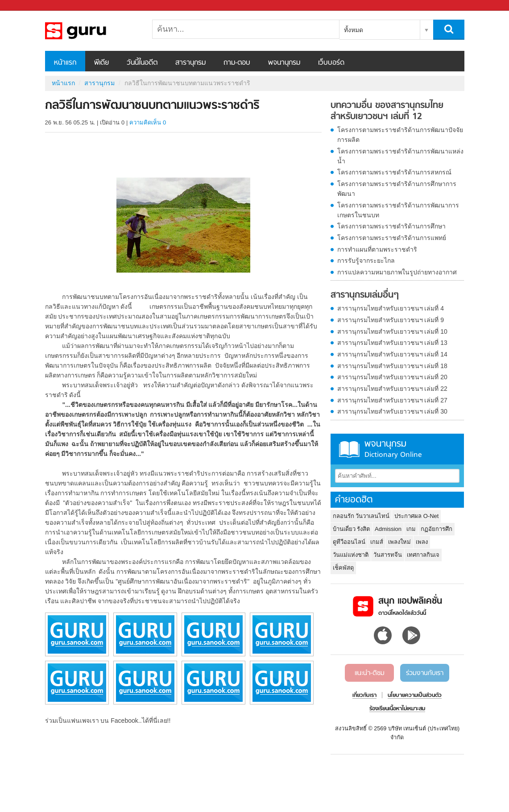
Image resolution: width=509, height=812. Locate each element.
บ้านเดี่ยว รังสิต (352, 529)
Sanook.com (27, 6)
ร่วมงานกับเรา (425, 673)
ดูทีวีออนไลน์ (349, 542)
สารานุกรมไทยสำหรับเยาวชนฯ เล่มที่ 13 (392, 343)
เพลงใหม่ (399, 542)
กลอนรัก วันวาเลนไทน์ (361, 516)
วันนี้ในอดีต (142, 63)
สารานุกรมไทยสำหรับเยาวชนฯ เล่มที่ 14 (392, 354)
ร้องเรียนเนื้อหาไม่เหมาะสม (397, 709)
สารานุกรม (190, 63)
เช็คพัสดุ (343, 568)
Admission (388, 529)
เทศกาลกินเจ (423, 555)
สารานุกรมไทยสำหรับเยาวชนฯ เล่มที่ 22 (392, 389)
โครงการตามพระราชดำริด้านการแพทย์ (392, 238)
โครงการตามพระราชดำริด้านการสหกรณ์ (394, 172)
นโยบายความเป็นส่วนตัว (415, 696)
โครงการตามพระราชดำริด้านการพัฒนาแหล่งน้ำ (400, 156)
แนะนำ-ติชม (370, 673)
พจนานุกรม (284, 63)
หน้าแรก (65, 63)
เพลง (422, 542)
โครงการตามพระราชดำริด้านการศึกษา (391, 226)
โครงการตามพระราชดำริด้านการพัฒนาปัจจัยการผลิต (400, 135)
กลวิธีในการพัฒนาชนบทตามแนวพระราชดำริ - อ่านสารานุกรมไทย (92, 31)
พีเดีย (101, 63)
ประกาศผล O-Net (416, 516)
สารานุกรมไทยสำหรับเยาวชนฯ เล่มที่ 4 (391, 308)
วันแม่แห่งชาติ (351, 555)
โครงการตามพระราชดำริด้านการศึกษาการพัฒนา (397, 189)
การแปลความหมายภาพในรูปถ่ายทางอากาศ (397, 272)
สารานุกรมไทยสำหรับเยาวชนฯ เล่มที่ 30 (392, 411)
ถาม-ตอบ (237, 63)
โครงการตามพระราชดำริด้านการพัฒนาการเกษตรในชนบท (398, 210)
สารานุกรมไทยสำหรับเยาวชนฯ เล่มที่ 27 (392, 400)
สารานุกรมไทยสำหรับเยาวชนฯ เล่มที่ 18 (392, 366)
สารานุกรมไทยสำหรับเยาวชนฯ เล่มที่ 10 (392, 331)
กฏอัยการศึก (437, 529)
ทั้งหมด (354, 30)
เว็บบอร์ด (331, 63)
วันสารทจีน (388, 555)
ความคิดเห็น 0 (148, 122)
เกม (411, 529)
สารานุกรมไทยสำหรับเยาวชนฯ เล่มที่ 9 (391, 320)
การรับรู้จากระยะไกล (366, 261)
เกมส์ (377, 542)
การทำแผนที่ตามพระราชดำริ (377, 249)
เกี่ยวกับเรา (364, 696)
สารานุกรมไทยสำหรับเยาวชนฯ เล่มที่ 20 (392, 377)
